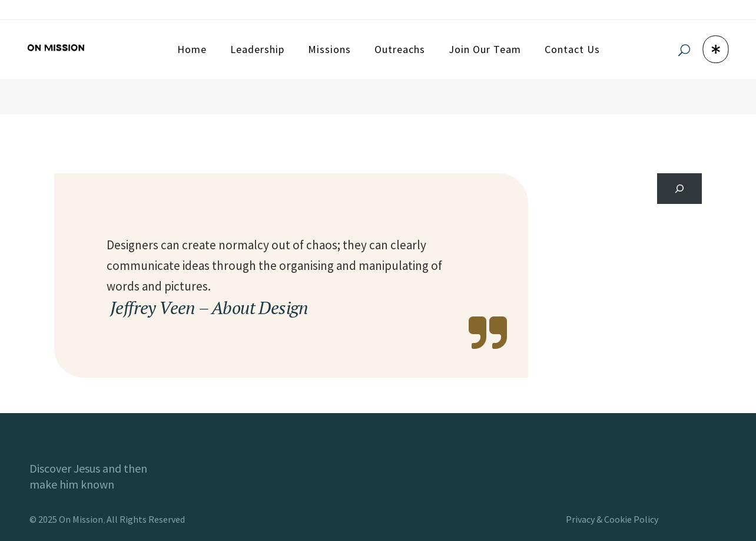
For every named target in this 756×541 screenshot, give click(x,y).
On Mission (81, 519)
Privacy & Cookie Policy (612, 519)
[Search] (679, 189)
